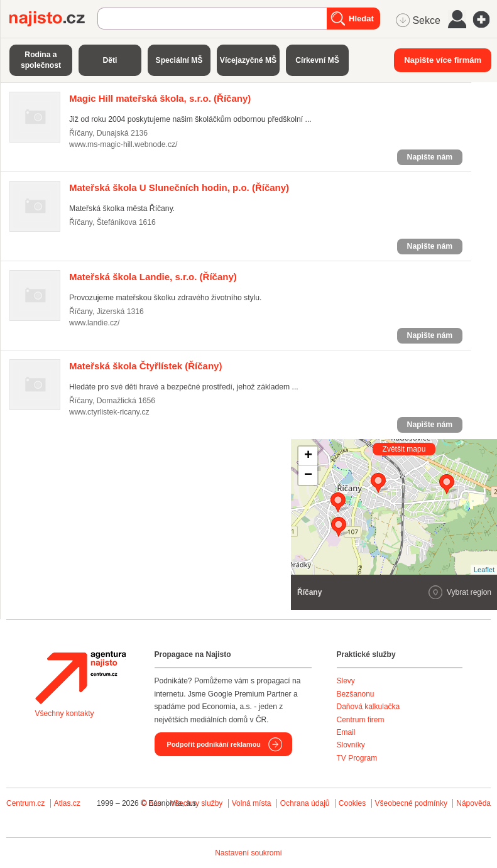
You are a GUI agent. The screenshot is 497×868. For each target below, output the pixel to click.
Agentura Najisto (80, 678)
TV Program (357, 758)
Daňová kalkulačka (369, 707)
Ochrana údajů (305, 803)
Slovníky (351, 745)
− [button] (308, 475)
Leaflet (484, 570)
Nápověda (473, 803)
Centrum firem (361, 720)
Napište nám (430, 157)
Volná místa (252, 803)
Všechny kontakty (65, 713)
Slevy (346, 681)
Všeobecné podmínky (411, 803)
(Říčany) (160, 98)
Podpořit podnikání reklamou (214, 744)
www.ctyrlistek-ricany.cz (109, 412)
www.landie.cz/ (95, 323)
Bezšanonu (356, 694)
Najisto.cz (53, 19)
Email (346, 732)
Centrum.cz (25, 803)
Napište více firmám (443, 60)
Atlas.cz (67, 803)
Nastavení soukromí (248, 853)
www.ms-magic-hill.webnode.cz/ (123, 144)
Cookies (352, 803)
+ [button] (308, 456)
